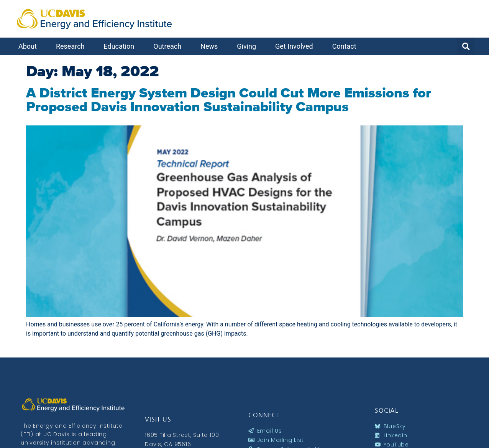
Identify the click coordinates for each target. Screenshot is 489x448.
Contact (346, 46)
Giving (248, 46)
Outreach (169, 46)
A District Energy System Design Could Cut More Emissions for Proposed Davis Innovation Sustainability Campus (229, 100)
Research (72, 46)
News (211, 46)
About (30, 46)
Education (121, 46)
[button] (466, 46)
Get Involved (296, 46)
